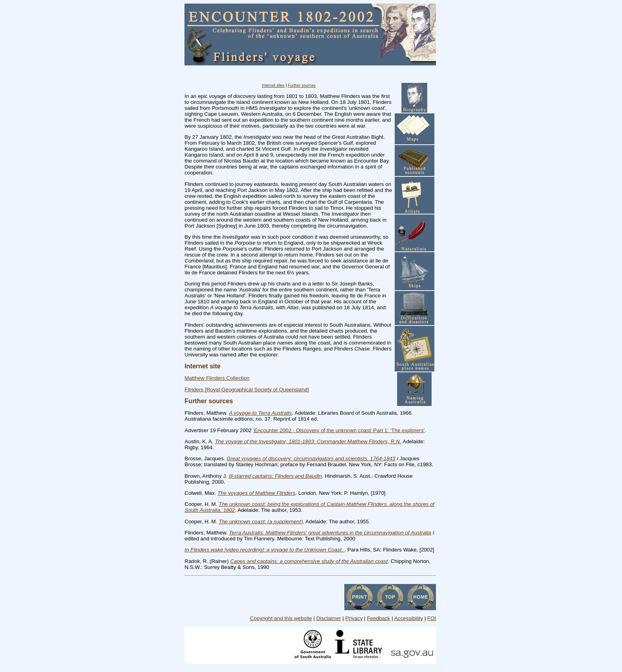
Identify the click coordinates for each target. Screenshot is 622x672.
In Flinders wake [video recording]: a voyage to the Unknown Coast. (264, 550)
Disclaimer (328, 618)
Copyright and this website (281, 618)
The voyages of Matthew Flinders (256, 493)
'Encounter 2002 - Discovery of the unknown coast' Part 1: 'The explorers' (339, 430)
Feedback (379, 618)
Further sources (302, 85)
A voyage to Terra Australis (260, 413)
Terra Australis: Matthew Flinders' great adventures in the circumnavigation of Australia (330, 533)
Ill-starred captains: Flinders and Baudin (275, 476)
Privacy (354, 618)
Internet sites (273, 85)
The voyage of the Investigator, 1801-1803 (265, 441)
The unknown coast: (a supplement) (261, 522)
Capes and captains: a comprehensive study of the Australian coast (309, 561)
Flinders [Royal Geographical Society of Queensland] (247, 390)
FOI (432, 618)
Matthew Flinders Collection (217, 378)
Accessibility (409, 618)
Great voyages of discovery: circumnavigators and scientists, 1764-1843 (311, 459)
